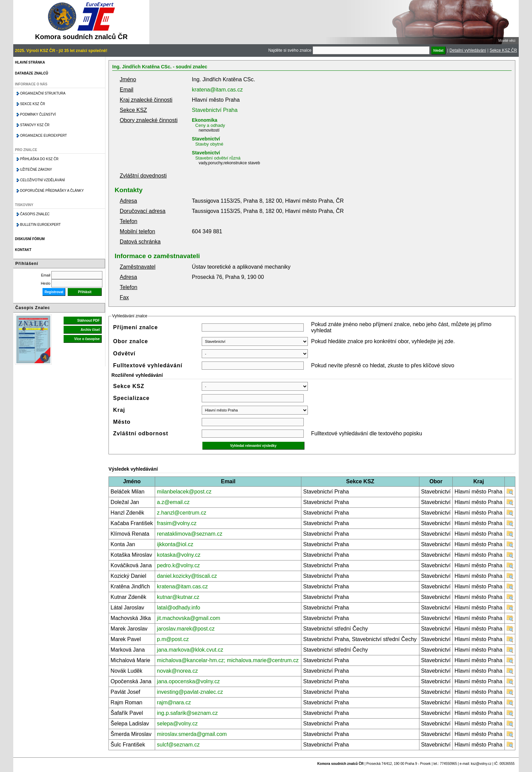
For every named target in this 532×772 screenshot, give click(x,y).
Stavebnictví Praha (215, 110)
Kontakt (23, 250)
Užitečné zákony (36, 170)
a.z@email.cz (173, 502)
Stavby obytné (209, 144)
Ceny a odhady (210, 125)
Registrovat (54, 292)
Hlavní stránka (30, 62)
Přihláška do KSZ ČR (39, 159)
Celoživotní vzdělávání (43, 180)
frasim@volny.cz (177, 523)
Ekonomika (205, 120)
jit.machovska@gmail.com (188, 618)
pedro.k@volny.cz (178, 565)
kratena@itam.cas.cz (217, 90)
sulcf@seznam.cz (178, 745)
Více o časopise (87, 339)
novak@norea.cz (177, 671)
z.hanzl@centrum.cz (181, 513)
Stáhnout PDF (88, 321)
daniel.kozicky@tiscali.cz (187, 576)
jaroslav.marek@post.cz (186, 629)
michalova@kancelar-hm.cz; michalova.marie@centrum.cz (228, 660)
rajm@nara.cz (174, 702)
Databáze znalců (31, 73)
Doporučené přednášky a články (52, 191)
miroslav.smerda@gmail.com (192, 734)
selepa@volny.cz (177, 724)
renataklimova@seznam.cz (189, 534)
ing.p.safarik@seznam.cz (187, 713)
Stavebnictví (206, 139)
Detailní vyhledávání (468, 50)
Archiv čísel (90, 330)
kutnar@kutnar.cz (178, 597)
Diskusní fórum (30, 239)
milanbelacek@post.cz (184, 492)
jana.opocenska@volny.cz (188, 681)
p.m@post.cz (173, 639)
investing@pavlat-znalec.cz (190, 692)
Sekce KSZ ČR (503, 50)
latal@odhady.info (178, 608)
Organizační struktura (43, 93)
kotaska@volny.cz (179, 555)
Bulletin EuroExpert (40, 225)
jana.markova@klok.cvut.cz (190, 650)
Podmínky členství (38, 114)
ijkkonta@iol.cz (175, 544)
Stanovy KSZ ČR (35, 125)
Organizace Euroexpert (44, 136)
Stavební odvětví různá (218, 158)
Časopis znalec (35, 214)
